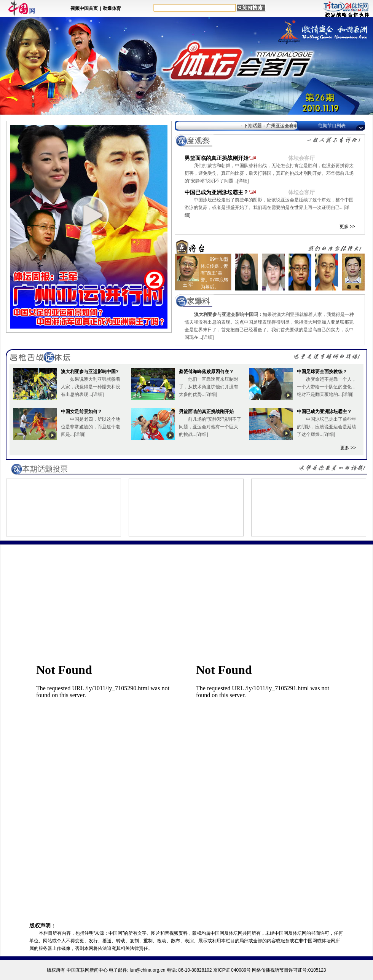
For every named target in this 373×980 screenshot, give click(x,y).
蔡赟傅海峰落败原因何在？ (206, 372)
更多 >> (347, 227)
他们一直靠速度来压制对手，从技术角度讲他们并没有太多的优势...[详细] (209, 387)
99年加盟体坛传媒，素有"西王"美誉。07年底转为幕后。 (214, 273)
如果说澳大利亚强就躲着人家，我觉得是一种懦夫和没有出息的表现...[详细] (91, 387)
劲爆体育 (112, 8)
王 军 (188, 285)
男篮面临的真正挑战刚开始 (236, 158)
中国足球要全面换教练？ (322, 372)
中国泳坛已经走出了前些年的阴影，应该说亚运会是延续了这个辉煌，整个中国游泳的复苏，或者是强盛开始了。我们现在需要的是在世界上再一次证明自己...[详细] (269, 207)
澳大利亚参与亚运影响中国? (90, 372)
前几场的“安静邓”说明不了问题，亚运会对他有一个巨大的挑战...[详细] (210, 427)
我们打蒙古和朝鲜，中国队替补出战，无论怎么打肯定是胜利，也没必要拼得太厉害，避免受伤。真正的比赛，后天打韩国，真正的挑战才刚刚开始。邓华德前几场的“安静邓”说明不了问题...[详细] (269, 173)
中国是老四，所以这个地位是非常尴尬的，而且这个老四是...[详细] (91, 427)
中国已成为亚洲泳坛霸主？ (236, 192)
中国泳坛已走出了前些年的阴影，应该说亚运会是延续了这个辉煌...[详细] (327, 427)
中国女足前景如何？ (81, 412)
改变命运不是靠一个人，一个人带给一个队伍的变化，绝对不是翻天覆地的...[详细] (327, 387)
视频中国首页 (84, 8)
